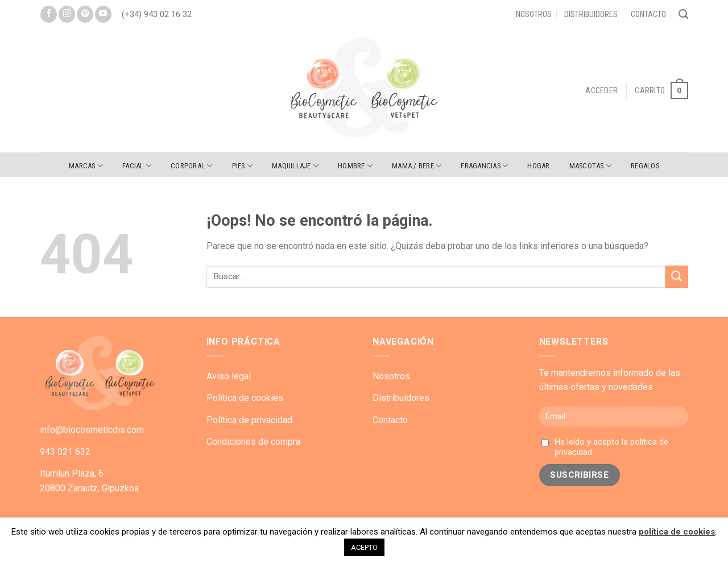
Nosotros (534, 14)
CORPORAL (192, 166)
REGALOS (645, 166)
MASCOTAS (591, 166)
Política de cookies (245, 398)
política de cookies (677, 532)
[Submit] (677, 277)
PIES (242, 166)
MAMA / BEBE (417, 166)
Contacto (648, 14)
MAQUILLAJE (295, 166)
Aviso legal (229, 376)
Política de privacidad (249, 420)
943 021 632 (65, 452)
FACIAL (137, 166)
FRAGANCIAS (484, 166)
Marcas (86, 166)
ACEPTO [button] (364, 547)
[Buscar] (683, 14)
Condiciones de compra (253, 442)
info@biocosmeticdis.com (92, 430)
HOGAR (538, 166)
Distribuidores (591, 14)
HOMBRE (355, 166)
